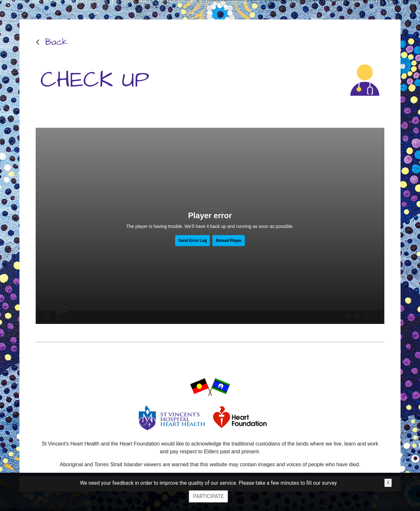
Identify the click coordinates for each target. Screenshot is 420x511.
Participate (208, 496)
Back (56, 42)
